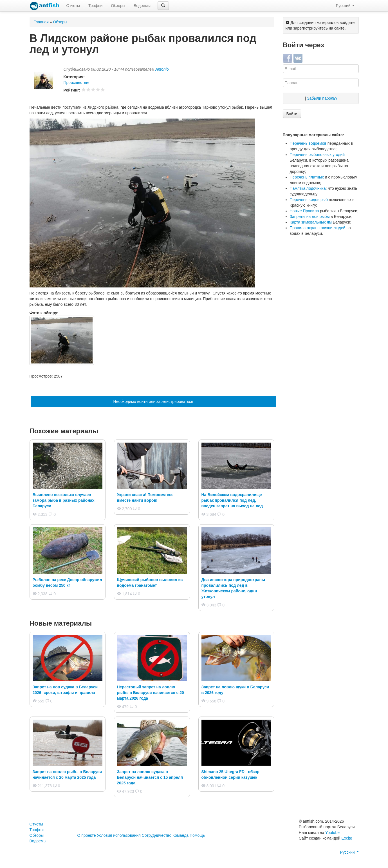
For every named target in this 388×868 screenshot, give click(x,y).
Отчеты (73, 6)
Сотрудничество (157, 835)
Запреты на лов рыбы (310, 217)
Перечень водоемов (308, 143)
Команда (180, 835)
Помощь (197, 835)
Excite (347, 838)
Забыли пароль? (322, 98)
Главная (41, 22)
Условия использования (119, 835)
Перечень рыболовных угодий (317, 155)
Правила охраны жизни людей (318, 228)
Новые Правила (304, 211)
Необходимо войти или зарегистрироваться (153, 401)
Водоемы (142, 6)
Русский (345, 6)
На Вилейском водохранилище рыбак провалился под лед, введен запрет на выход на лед (232, 500)
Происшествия (77, 82)
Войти (292, 114)
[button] (163, 6)
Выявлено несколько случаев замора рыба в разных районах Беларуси (64, 500)
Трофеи (95, 6)
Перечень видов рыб (309, 200)
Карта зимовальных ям (311, 222)
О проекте (87, 835)
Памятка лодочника (308, 188)
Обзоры (118, 6)
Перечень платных (307, 177)
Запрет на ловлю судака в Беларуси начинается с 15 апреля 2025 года (150, 777)
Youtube (332, 833)
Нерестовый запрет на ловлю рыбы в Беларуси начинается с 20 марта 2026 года (151, 693)
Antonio (162, 69)
